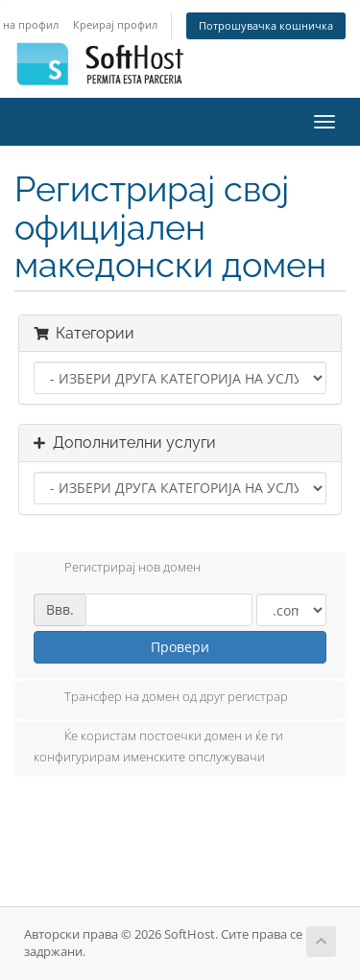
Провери (180, 647)
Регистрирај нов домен (117, 569)
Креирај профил (115, 24)
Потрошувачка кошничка (266, 25)
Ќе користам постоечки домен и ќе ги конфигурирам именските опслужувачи (158, 746)
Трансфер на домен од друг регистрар (161, 698)
